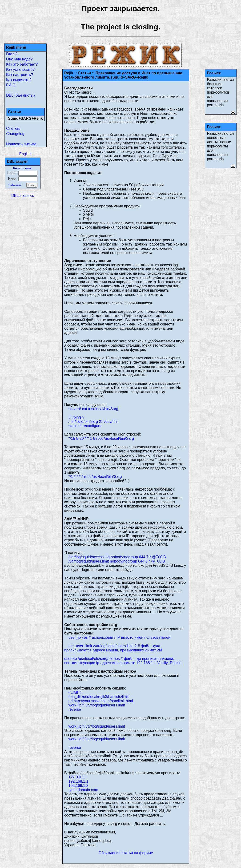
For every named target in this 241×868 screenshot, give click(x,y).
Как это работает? (22, 64)
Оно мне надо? (19, 59)
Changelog (15, 134)
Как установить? (20, 69)
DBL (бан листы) (20, 95)
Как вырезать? (19, 80)
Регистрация (22, 168)
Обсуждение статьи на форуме (126, 853)
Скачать (13, 129)
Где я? (12, 54)
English (25, 154)
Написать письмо (21, 144)
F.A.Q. (11, 85)
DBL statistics (23, 196)
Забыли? (15, 185)
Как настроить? (20, 75)
